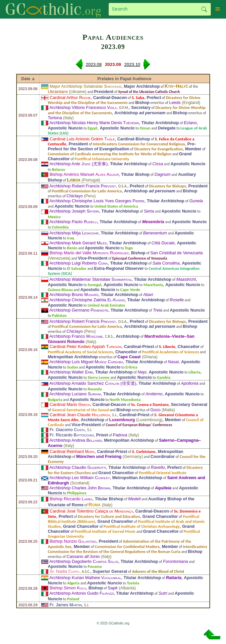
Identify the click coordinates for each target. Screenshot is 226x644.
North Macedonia (125, 399)
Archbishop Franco (76, 336)
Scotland (80, 483)
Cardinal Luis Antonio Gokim (82, 139)
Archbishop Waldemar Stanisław (90, 279)
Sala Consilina (166, 263)
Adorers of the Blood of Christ (158, 571)
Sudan (73, 367)
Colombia (60, 227)
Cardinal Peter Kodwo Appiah (86, 347)
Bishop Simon (68, 588)
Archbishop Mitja (74, 233)
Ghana (149, 357)
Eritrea (132, 367)
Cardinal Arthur (70, 98)
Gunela (196, 201)
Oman (145, 128)
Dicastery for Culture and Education (109, 516)
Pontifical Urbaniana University (102, 159)
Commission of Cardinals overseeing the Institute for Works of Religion (110, 154)
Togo (129, 248)
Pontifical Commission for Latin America (87, 191)
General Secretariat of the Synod (80, 410)
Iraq (71, 238)
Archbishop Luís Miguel (86, 362)
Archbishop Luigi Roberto (79, 263)
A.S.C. (86, 571)
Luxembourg (122, 420)
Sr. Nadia (65, 571)
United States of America (116, 206)
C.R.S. (109, 336)
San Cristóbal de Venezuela (177, 253)
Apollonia (190, 383)
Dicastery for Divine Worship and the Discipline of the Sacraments (124, 100)
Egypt (92, 128)
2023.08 (94, 64)
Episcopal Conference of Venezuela (140, 258)
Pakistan (59, 315)
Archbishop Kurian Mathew (85, 578)
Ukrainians (58, 92)
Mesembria (153, 222)
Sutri (163, 593)
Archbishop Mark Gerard (78, 243)
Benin (72, 248)
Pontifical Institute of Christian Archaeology (141, 526)
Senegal (94, 285)
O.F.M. (124, 108)
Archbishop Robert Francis (83, 186)
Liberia (195, 372)
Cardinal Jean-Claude (80, 415)
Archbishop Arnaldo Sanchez (84, 383)
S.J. (114, 415)
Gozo (156, 410)
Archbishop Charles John (80, 488)
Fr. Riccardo (72, 435)
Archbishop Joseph (74, 211)
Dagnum (162, 174)
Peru (90, 196)
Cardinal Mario (70, 404)
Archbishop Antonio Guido (82, 593)
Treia (158, 310)
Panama (95, 566)
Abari (148, 295)
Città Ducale (163, 243)
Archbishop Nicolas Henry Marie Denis (94, 123)
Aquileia (163, 488)
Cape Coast (129, 357)
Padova (120, 435)
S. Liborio (167, 347)
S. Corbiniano (144, 451)
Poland (73, 599)
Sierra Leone (98, 377)
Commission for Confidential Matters (127, 546)
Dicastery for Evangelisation (158, 149)
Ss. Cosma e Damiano (150, 404)
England (191, 102)
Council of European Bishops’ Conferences (139, 425)
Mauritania (153, 285)
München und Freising (99, 456)
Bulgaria (55, 399)
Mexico (54, 217)
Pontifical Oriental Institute (163, 473)
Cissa (158, 164)
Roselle (177, 300)
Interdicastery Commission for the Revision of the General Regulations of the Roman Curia (127, 549)
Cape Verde (130, 290)
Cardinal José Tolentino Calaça (91, 511)
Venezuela (59, 258)
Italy (68, 118)
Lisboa (74, 180)
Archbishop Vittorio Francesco (83, 107)
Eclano (190, 123)
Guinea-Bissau (60, 290)
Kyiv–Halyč (176, 86)
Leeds (175, 102)
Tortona (55, 118)
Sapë (113, 588)
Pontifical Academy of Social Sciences (80, 352)
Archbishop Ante (70, 164)
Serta (149, 211)
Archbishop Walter (71, 372)
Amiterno (154, 394)
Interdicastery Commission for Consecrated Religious (139, 144)
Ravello (158, 467)
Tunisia (133, 583)
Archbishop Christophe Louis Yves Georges (97, 201)
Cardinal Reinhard (72, 451)
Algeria (73, 583)
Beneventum (155, 233)
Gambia (164, 377)
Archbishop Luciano (75, 394)
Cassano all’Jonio (83, 556)
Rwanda (95, 389)
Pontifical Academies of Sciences (171, 352)
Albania (127, 588)
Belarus (59, 169)
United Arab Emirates (106, 305)
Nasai (173, 362)
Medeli (135, 499)
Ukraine (78, 92)
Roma (95, 504)
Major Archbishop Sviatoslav (86, 86)
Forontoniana (175, 561)
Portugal (91, 180)
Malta (168, 410)
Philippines (77, 493)
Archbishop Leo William (80, 478)
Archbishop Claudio (78, 467)
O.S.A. (123, 186)
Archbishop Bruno (74, 295)
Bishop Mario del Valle (89, 253)
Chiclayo (75, 196)
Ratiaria (174, 578)
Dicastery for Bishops (168, 186)
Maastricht (186, 279)
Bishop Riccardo (71, 499)
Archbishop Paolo (73, 222)
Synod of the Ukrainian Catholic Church (149, 92)
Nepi (142, 372)
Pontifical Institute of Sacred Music (105, 531)
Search (204, 9)
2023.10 (132, 64)
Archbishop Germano (79, 310)
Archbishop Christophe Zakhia (87, 300)
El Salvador (77, 268)
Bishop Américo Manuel (84, 174)
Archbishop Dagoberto (84, 561)
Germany (133, 456)
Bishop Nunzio (73, 541)
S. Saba (138, 98)
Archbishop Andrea (76, 440)
